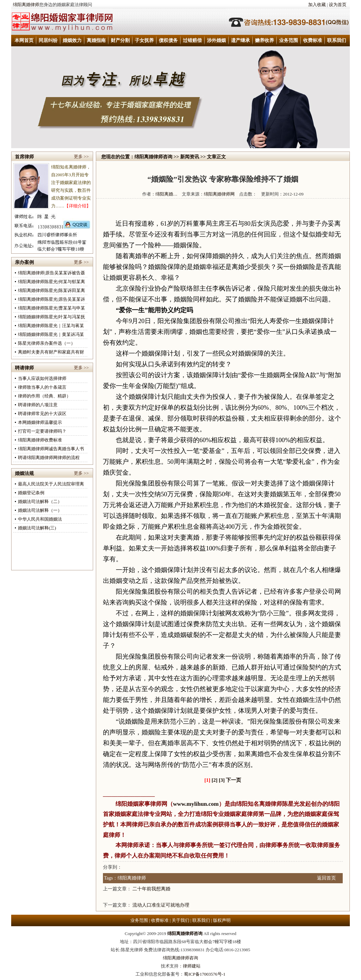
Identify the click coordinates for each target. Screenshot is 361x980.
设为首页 (338, 5)
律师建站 (192, 966)
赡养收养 (264, 40)
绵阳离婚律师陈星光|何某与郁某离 (51, 282)
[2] (215, 780)
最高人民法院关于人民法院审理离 (51, 484)
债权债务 (168, 40)
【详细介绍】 (78, 206)
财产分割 (120, 40)
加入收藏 (317, 5)
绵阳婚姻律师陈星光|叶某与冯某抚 (51, 317)
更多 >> (81, 156)
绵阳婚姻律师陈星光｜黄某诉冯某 (51, 334)
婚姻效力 (72, 40)
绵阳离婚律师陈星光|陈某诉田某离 (51, 290)
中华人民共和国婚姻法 (40, 519)
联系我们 (337, 40)
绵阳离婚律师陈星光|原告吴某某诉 (51, 299)
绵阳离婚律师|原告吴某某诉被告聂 (51, 273)
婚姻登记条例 (31, 493)
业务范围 (289, 40)
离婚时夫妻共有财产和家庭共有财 (51, 352)
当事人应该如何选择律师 (42, 378)
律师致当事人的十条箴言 (42, 387)
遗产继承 (240, 40)
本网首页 (24, 40)
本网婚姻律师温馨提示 (40, 422)
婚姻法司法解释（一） (40, 510)
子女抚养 (144, 40)
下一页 (233, 780)
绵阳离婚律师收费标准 (40, 440)
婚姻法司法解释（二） (40, 502)
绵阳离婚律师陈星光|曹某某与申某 (51, 308)
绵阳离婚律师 (26, 5)
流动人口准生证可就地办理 (161, 905)
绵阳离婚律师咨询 (153, 157)
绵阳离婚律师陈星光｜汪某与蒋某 (51, 326)
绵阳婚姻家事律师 (139, 804)
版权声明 (222, 920)
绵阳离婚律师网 (219, 194)
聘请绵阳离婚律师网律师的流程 (49, 458)
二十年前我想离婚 (151, 889)
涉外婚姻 (216, 40)
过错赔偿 (192, 40)
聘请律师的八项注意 (38, 405)
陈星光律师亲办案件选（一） (47, 343)
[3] (222, 780)
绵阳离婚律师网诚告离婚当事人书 (51, 449)
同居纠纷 (48, 40)
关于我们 (180, 920)
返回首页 (326, 878)
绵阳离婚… (166, 194)
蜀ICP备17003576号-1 (205, 974)
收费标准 (313, 40)
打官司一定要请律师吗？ (42, 431)
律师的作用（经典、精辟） (44, 396)
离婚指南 (96, 40)
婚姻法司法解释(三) (37, 528)
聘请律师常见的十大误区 (42, 414)
